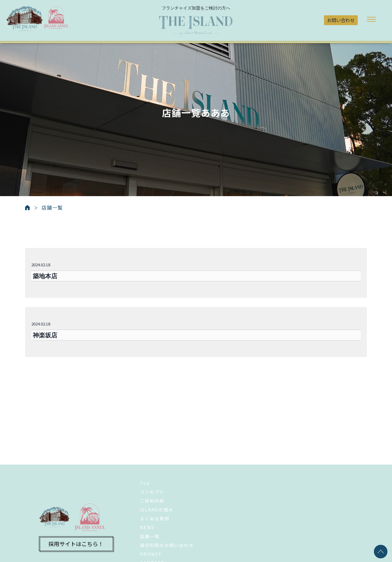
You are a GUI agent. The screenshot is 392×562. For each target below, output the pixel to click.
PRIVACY (151, 524)
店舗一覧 (150, 506)
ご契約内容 (152, 471)
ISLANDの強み (157, 480)
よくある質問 (155, 488)
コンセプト (152, 462)
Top (145, 453)
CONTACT (152, 533)
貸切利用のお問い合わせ (167, 515)
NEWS (147, 497)
